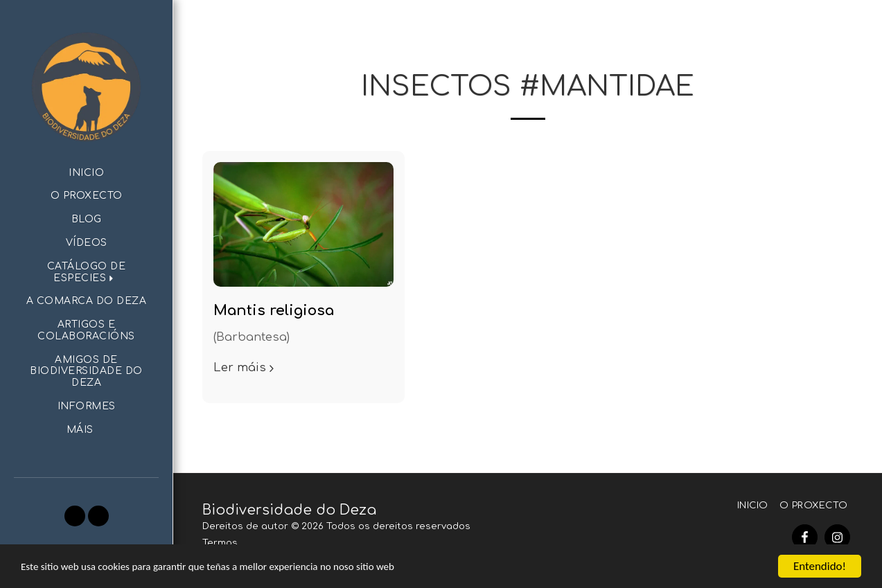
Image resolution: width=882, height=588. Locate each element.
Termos (220, 543)
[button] (86, 273)
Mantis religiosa (274, 311)
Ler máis (246, 367)
